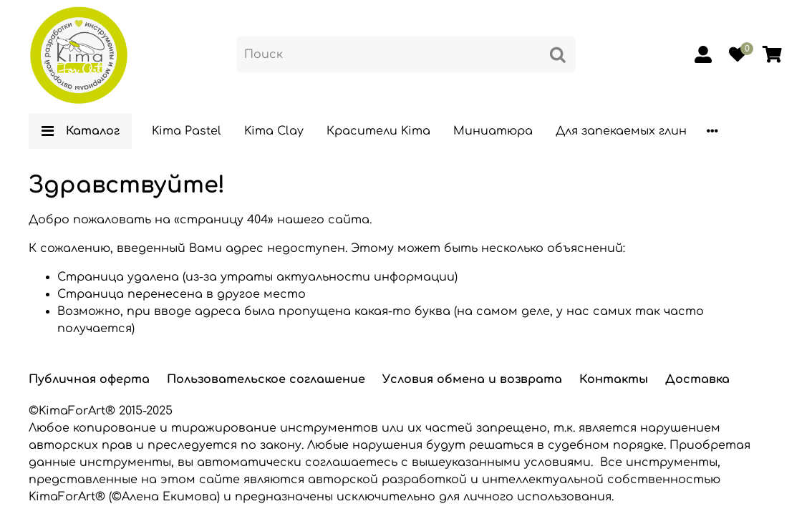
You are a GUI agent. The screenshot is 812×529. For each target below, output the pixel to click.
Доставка (697, 379)
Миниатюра (493, 131)
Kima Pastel (187, 131)
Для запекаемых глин (621, 131)
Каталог (80, 131)
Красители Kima (378, 131)
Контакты (614, 379)
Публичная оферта (89, 379)
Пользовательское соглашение (266, 379)
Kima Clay (274, 131)
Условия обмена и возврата (472, 379)
